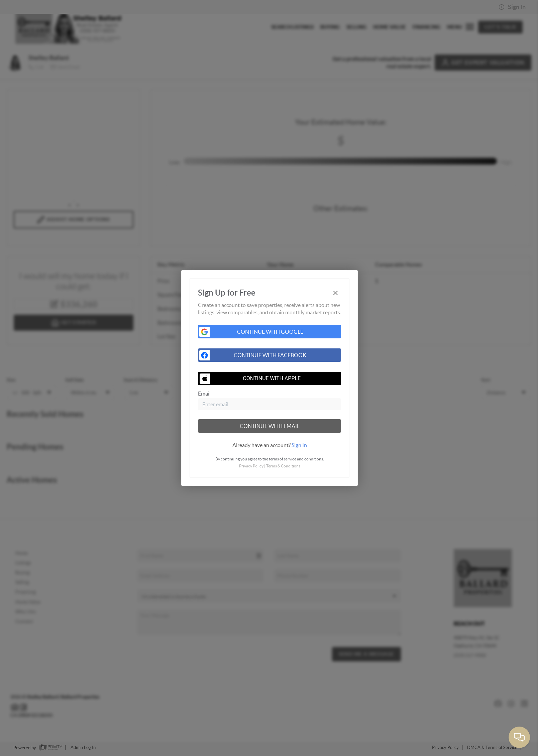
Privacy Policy (251, 466)
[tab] (270, 445)
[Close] (335, 293)
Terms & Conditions (283, 466)
